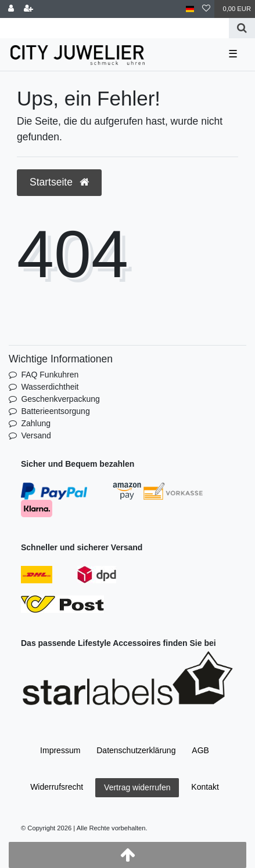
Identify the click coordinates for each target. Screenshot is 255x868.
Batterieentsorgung (55, 411)
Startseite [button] (59, 182)
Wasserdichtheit (50, 387)
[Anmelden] (11, 9)
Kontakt (205, 787)
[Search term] (114, 28)
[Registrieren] (28, 9)
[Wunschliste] (206, 9)
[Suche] (242, 28)
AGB (200, 750)
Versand (36, 435)
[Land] (190, 9)
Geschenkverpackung (60, 399)
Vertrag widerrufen (137, 787)
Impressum (60, 750)
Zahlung (36, 423)
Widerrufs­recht (57, 787)
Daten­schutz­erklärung (136, 750)
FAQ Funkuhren (50, 375)
